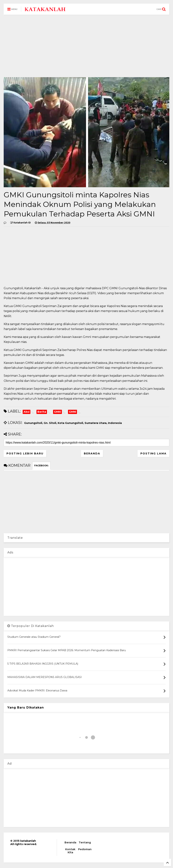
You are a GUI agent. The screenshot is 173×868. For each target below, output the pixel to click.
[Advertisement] (86, 46)
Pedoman (85, 849)
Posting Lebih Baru (25, 453)
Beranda (92, 453)
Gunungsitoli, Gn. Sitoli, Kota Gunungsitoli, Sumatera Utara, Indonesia (73, 423)
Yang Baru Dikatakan (26, 708)
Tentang (85, 842)
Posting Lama (153, 453)
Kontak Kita (70, 851)
